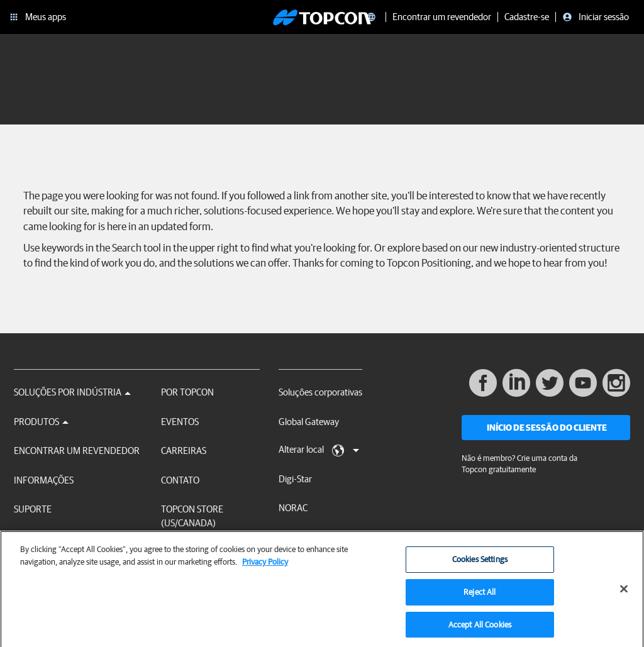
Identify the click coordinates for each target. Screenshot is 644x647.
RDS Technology (310, 537)
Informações (44, 480)
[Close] (624, 594)
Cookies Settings (480, 564)
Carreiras (184, 451)
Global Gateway (309, 422)
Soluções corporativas (320, 392)
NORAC (293, 508)
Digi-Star (295, 479)
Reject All (480, 596)
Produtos (41, 422)
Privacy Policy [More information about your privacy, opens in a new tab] (265, 566)
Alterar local (319, 450)
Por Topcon (187, 392)
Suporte (33, 509)
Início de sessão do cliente (547, 428)
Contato (180, 480)
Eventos (180, 422)
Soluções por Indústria (72, 392)
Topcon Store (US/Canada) (192, 516)
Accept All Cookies (480, 628)
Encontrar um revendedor (77, 451)
